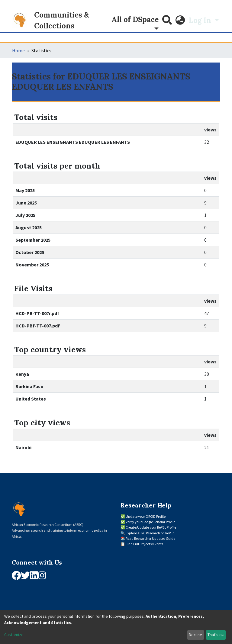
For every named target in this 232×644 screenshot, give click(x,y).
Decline (195, 635)
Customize (14, 635)
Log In (201, 20)
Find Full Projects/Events (144, 544)
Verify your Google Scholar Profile (150, 522)
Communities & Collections (62, 20)
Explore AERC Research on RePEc (150, 533)
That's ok (216, 635)
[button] (180, 21)
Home (18, 50)
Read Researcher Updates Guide (150, 538)
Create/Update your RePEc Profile (151, 527)
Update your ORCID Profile (146, 516)
